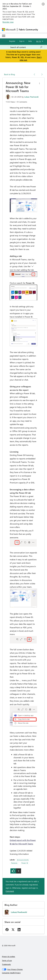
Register (12, 41)
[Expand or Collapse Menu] (4, 36)
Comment (10, 891)
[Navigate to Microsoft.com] (9, 30)
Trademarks (6, 964)
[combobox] (26, 47)
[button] (39, 83)
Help (30, 41)
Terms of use (7, 960)
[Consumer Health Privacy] (24, 973)
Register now (8, 22)
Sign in (22, 41)
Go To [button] (39, 41)
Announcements (23, 860)
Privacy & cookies (9, 956)
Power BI (25, 863)
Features (14, 863)
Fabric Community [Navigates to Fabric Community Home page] (28, 29)
